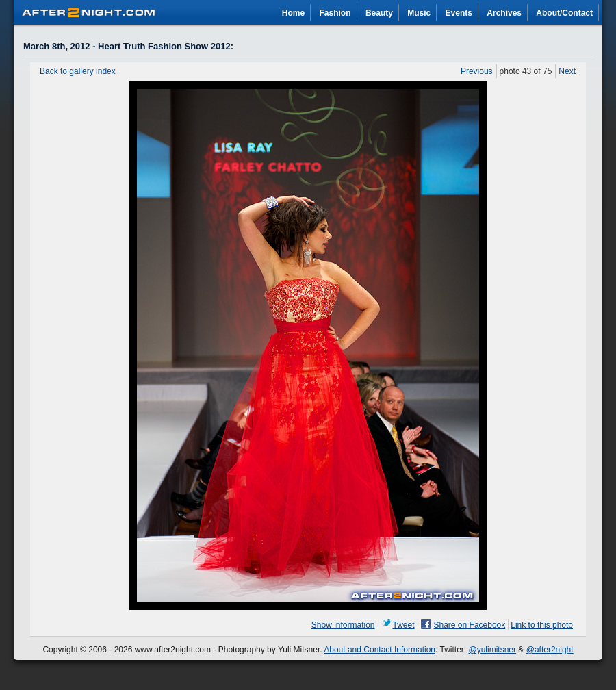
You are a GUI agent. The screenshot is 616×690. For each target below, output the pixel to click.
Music (419, 13)
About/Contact (564, 13)
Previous (477, 71)
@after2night (550, 650)
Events (459, 13)
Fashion (335, 13)
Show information (343, 625)
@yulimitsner (493, 650)
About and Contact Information (380, 650)
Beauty (379, 13)
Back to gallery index (78, 71)
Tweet (404, 625)
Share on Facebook (470, 625)
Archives (504, 13)
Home (293, 13)
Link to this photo (542, 625)
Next (567, 71)
